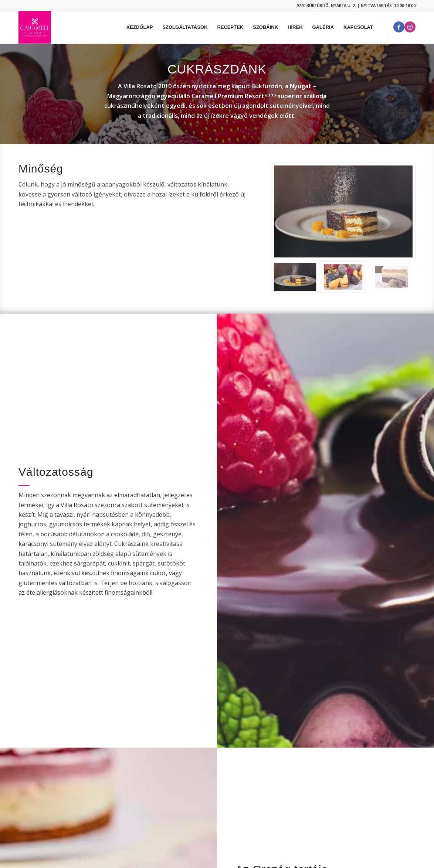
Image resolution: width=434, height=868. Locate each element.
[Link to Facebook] (399, 27)
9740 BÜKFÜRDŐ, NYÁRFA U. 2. (326, 5)
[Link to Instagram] (410, 27)
